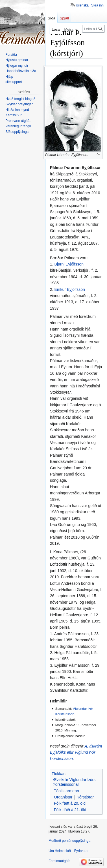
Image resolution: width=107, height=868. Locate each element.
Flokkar (58, 774)
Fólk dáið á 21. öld (70, 810)
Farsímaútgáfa (59, 861)
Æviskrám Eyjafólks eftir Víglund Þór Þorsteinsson (76, 752)
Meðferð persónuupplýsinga (69, 841)
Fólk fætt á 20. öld (70, 803)
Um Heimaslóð (60, 851)
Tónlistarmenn (66, 791)
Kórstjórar (85, 797)
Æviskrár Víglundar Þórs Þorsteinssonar (74, 782)
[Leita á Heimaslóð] (93, 29)
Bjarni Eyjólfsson (69, 264)
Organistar (63, 797)
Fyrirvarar (81, 851)
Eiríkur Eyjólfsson (70, 289)
